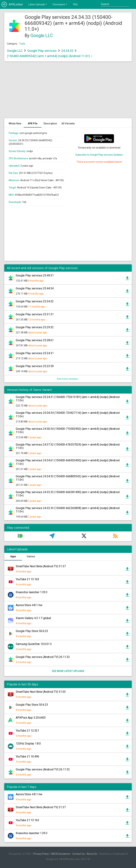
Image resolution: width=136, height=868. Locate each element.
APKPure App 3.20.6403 (31, 718)
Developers (60, 4)
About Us (92, 854)
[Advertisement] (68, 92)
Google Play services (42, 51)
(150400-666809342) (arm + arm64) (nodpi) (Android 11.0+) (50, 56)
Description (50, 123)
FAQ (75, 4)
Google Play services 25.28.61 (35, 340)
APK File (33, 123)
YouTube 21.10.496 (27, 756)
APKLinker (12, 4)
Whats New (15, 123)
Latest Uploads (38, 4)
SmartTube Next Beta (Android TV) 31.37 (41, 566)
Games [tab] (31, 556)
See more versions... (68, 379)
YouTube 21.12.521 (27, 731)
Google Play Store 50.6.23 (32, 631)
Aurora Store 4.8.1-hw (29, 605)
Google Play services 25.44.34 (35, 288)
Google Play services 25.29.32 (35, 327)
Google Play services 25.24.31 (35, 353)
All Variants (68, 123)
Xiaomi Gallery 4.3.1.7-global (33, 618)
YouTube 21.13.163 (27, 579)
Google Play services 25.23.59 (35, 366)
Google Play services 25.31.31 (35, 314)
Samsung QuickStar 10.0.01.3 (34, 644)
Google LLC (42, 36)
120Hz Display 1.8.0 (28, 744)
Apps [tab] (13, 556)
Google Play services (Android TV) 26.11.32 (43, 657)
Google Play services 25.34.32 (35, 301)
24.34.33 (68, 51)
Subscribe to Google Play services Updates (99, 155)
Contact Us (78, 854)
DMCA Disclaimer (60, 854)
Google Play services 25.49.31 (35, 275)
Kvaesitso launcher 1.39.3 (32, 592)
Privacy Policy (41, 854)
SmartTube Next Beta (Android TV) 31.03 (41, 692)
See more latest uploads (68, 671)
